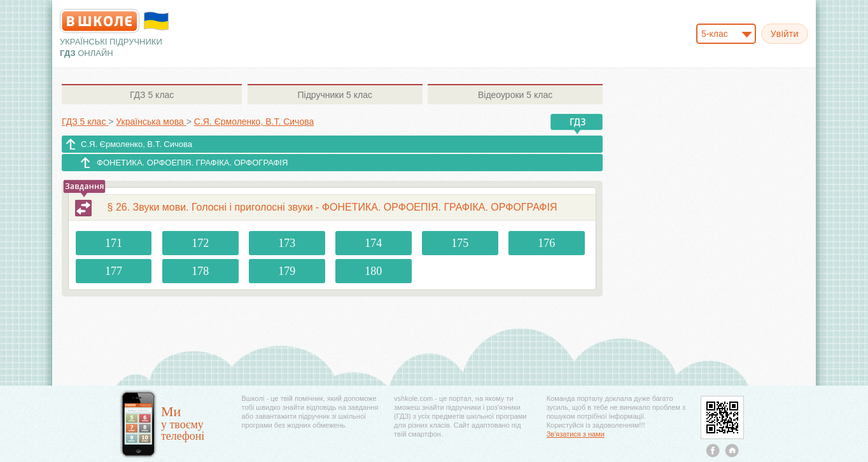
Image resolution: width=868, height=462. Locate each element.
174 (373, 243)
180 (373, 271)
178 (200, 271)
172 (200, 243)
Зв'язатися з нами (576, 434)
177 (114, 271)
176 (546, 243)
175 (460, 243)
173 (287, 243)
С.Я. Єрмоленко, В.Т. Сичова (136, 144)
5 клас (152, 95)
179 (287, 271)
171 (114, 243)
